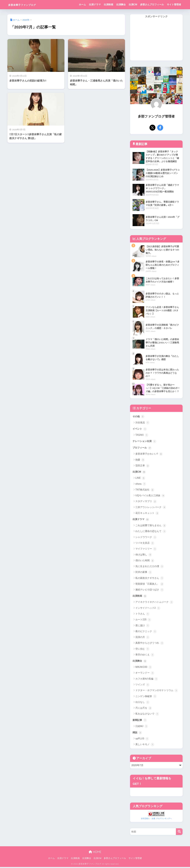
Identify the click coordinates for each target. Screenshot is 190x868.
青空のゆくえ (145, 656)
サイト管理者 (174, 5)
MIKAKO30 (144, 668)
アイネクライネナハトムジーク (154, 603)
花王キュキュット (147, 514)
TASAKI (142, 436)
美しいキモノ (145, 746)
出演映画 (109, 5)
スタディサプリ (146, 502)
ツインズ (142, 686)
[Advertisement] (156, 40)
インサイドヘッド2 (148, 609)
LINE (140, 479)
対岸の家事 (144, 573)
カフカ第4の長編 (147, 680)
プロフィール (142, 448)
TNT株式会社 (145, 491)
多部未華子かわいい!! (149, 455)
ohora (141, 485)
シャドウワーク (146, 538)
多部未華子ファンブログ (28, 5)
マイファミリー (146, 550)
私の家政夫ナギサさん (150, 579)
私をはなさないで (147, 715)
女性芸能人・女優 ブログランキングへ (156, 820)
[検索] (179, 833)
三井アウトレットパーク (151, 508)
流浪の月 (142, 638)
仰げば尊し (144, 556)
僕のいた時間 (145, 561)
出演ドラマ (95, 5)
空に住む (142, 650)
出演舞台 (121, 5)
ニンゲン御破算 (146, 697)
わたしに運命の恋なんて (151, 532)
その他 (139, 417)
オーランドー (145, 674)
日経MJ (142, 727)
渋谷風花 (142, 423)
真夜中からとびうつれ (150, 644)
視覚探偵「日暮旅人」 (150, 585)
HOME (95, 853)
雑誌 (137, 734)
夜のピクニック (146, 632)
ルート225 (143, 621)
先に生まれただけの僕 (150, 567)
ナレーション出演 (145, 442)
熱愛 (140, 461)
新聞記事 (140, 721)
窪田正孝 (142, 466)
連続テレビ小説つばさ (150, 591)
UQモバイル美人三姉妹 (150, 496)
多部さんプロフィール (152, 5)
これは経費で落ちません (151, 526)
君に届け (142, 626)
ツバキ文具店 (145, 544)
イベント (140, 429)
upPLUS (142, 740)
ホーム (82, 5)
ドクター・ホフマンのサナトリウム (157, 692)
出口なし (142, 703)
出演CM (133, 5)
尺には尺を (144, 709)
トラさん (142, 615)
